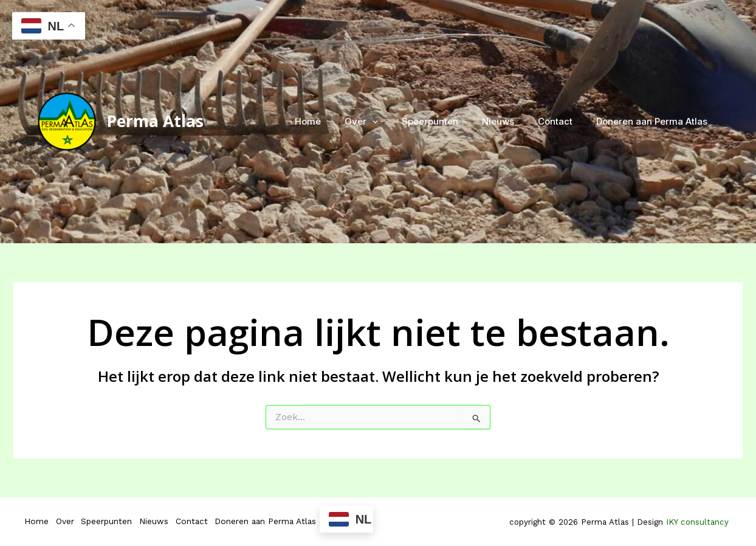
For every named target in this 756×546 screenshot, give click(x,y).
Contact (564, 121)
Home (338, 121)
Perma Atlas (155, 121)
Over (386, 122)
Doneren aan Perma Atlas (655, 121)
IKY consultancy (699, 522)
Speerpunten (449, 121)
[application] (397, 122)
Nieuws (512, 121)
